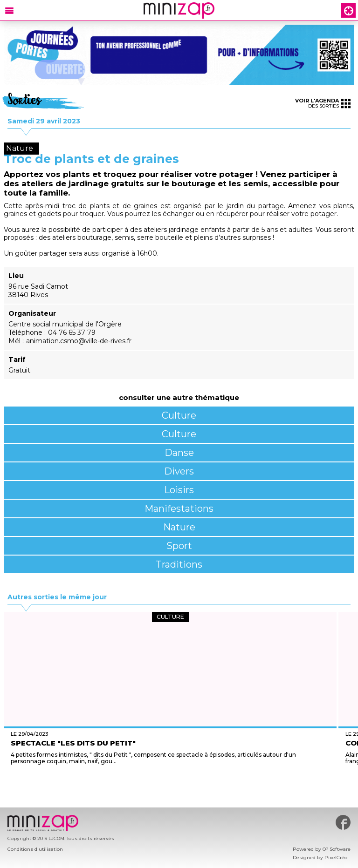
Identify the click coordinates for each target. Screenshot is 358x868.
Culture (179, 415)
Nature (179, 527)
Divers (179, 471)
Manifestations (179, 509)
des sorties (323, 103)
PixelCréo (336, 858)
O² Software (337, 849)
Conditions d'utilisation (35, 849)
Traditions (179, 564)
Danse (179, 453)
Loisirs (179, 490)
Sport (179, 546)
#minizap (343, 822)
